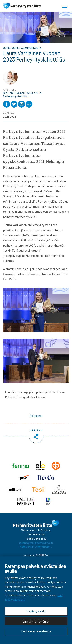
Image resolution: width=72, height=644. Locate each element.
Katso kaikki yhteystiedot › (36, 547)
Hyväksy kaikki (36, 611)
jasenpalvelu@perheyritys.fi (36, 543)
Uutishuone (11, 48)
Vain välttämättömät (36, 621)
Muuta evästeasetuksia (36, 631)
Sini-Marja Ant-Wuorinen (22, 93)
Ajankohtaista (31, 48)
